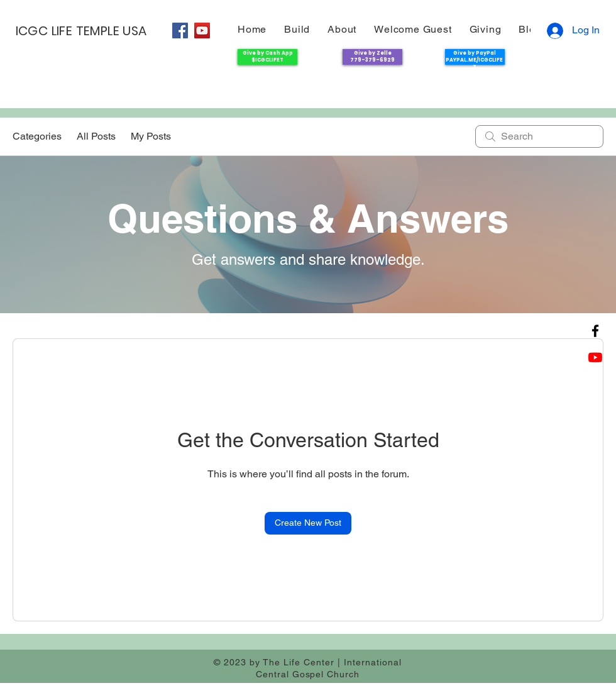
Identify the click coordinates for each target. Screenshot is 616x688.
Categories (37, 136)
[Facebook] (180, 31)
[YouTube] (202, 31)
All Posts (96, 136)
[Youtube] (595, 357)
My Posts (151, 136)
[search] (539, 136)
